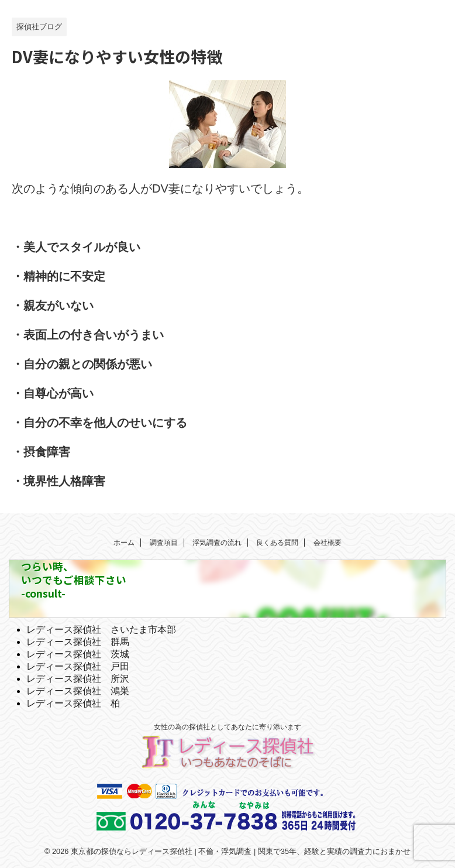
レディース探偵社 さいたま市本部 (101, 629)
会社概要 (328, 543)
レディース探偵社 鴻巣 (78, 691)
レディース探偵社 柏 (73, 703)
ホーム (124, 543)
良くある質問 (277, 543)
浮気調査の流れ (217, 543)
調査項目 (164, 543)
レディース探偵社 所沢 (78, 679)
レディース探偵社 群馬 (78, 642)
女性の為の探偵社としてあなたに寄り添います (227, 727)
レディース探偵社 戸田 (78, 666)
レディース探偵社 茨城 (78, 654)
